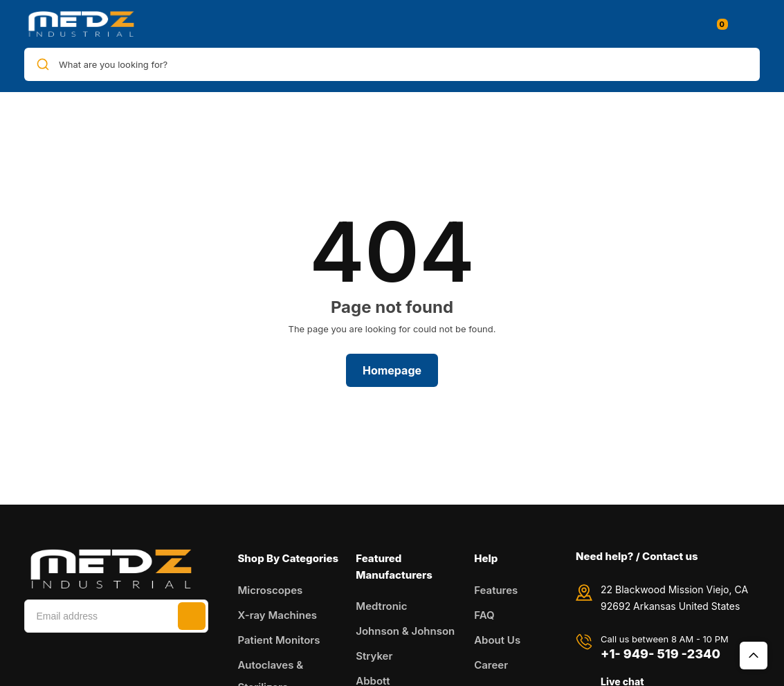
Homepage (392, 370)
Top (754, 656)
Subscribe (192, 616)
